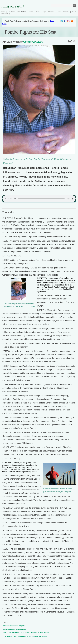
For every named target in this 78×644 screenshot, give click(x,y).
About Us (66, 12)
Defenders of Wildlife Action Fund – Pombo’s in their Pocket (26, 633)
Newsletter (5, 14)
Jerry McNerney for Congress (14, 629)
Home (3, 12)
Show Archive (22, 12)
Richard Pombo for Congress (14, 626)
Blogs (44, 12)
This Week (11, 12)
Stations (51, 12)
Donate (74, 12)
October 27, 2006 (33, 42)
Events (58, 12)
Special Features (34, 12)
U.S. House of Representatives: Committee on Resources (25, 636)
